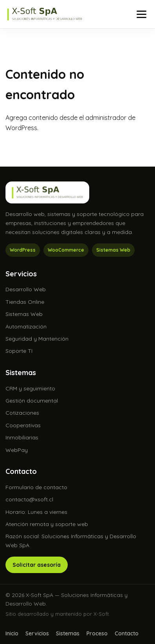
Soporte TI (19, 351)
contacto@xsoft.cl (29, 499)
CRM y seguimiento (30, 388)
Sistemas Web (24, 314)
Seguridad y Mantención (37, 339)
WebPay (17, 450)
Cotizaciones (22, 413)
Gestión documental (32, 401)
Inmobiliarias (22, 437)
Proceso (97, 633)
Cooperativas (23, 425)
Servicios (37, 633)
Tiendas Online (25, 302)
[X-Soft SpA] (45, 14)
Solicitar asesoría (37, 565)
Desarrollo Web (26, 289)
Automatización (26, 327)
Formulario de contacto (36, 487)
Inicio (12, 633)
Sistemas (68, 633)
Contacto (127, 633)
